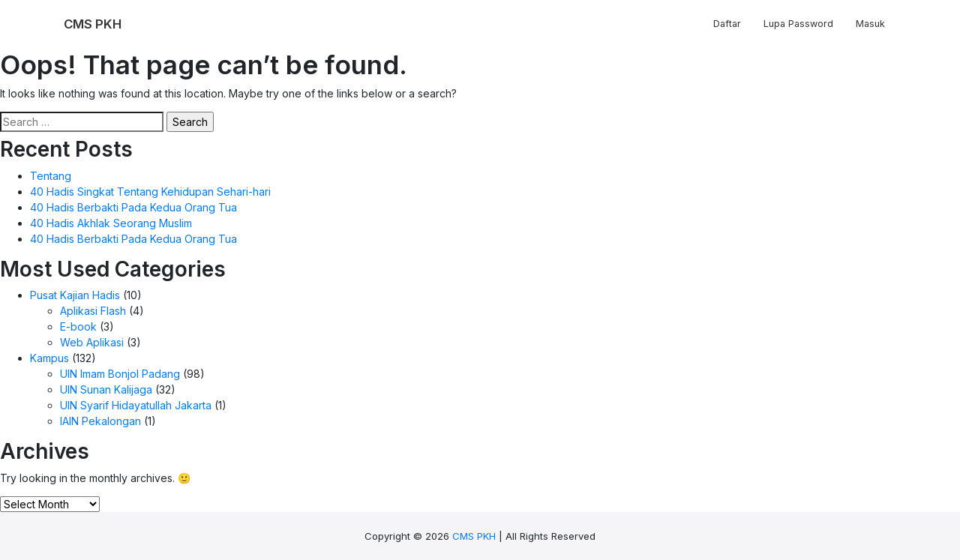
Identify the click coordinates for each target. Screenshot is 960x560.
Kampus (49, 358)
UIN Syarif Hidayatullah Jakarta (136, 405)
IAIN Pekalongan (100, 421)
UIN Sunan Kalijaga (106, 389)
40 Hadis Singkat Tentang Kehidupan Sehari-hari (150, 192)
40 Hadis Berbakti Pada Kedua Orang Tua (133, 207)
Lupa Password (798, 24)
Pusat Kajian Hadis (75, 295)
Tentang (51, 176)
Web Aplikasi (92, 342)
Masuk (870, 24)
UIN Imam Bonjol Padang (120, 374)
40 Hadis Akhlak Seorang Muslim (111, 223)
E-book (78, 326)
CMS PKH (474, 536)
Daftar (727, 24)
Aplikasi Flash (93, 311)
